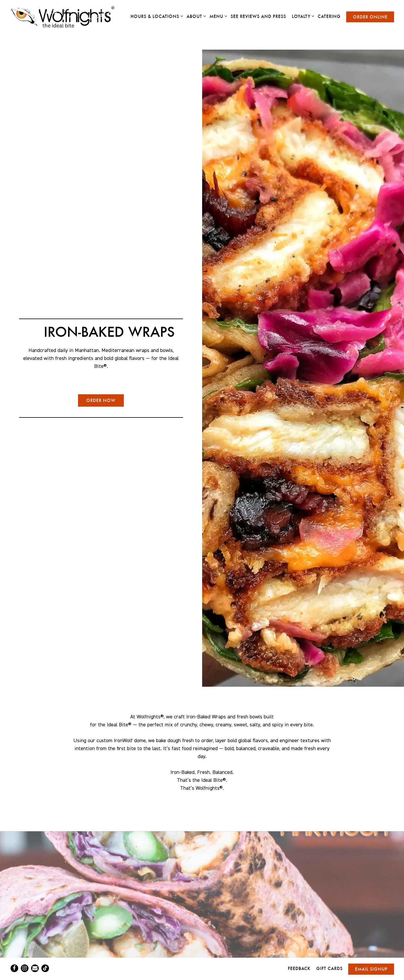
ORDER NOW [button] (101, 400)
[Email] (35, 968)
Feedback (299, 968)
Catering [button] (329, 16)
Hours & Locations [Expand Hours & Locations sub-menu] (156, 16)
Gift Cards (329, 968)
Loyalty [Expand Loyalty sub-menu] (302, 16)
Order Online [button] (370, 17)
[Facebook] (14, 968)
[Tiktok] (45, 968)
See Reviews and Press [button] (258, 16)
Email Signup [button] (371, 969)
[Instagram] (25, 968)
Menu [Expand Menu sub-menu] (217, 16)
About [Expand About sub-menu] (195, 16)
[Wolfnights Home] (67, 17)
